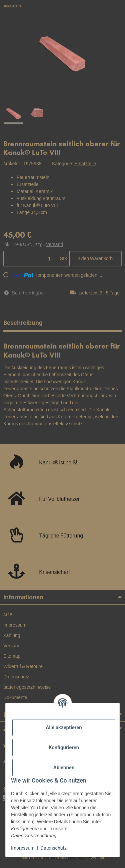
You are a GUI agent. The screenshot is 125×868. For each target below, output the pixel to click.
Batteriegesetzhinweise (27, 687)
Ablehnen (64, 768)
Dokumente (15, 697)
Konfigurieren (64, 747)
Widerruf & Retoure (23, 666)
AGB (8, 615)
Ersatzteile (85, 164)
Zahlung (12, 635)
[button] (96, 293)
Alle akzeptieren (64, 727)
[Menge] (30, 259)
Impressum (23, 848)
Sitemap (12, 656)
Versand (54, 244)
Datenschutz (54, 848)
